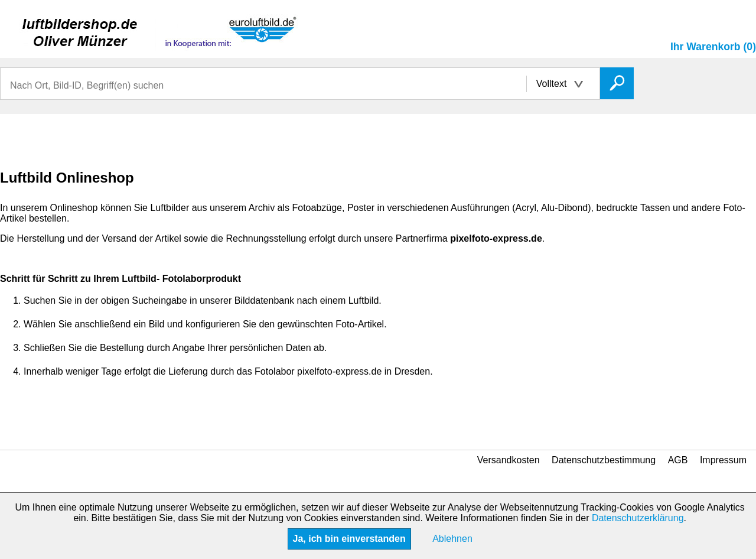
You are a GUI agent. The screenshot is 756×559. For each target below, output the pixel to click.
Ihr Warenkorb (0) (713, 47)
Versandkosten (509, 460)
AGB (678, 460)
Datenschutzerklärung (638, 518)
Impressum (723, 460)
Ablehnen (452, 539)
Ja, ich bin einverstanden (349, 539)
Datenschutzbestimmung (604, 460)
